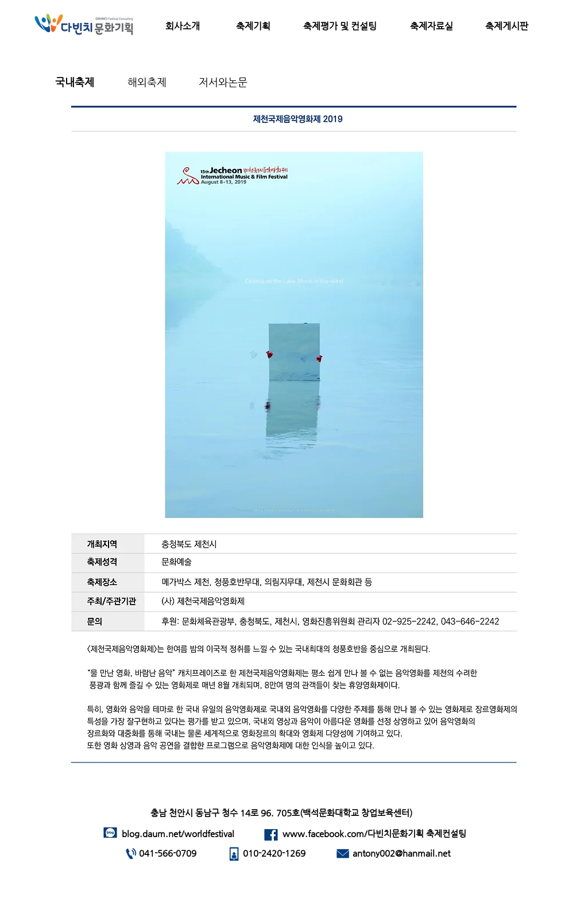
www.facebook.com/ (325, 833)
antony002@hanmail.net (401, 853)
